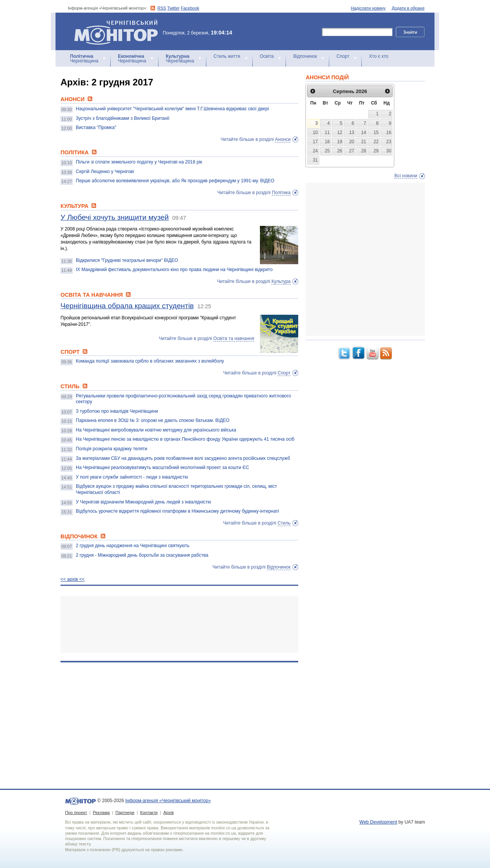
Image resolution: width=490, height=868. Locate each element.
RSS (162, 8)
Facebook (190, 8)
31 (315, 160)
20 (352, 142)
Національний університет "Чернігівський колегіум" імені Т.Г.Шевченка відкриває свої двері (172, 109)
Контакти (149, 812)
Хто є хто (379, 56)
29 (376, 151)
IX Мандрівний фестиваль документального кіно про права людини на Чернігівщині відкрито (174, 270)
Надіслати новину (368, 8)
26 (340, 151)
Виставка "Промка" (96, 128)
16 (389, 132)
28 (363, 151)
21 (363, 142)
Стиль (284, 523)
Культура (281, 281)
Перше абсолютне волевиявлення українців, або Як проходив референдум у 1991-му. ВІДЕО (175, 181)
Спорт (343, 56)
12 (340, 132)
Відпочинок (305, 56)
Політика (281, 193)
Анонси (283, 139)
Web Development (378, 822)
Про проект (76, 812)
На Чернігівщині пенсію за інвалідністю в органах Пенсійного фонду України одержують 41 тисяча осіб (185, 439)
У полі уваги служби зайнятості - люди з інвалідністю (132, 477)
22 (376, 142)
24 (315, 151)
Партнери (125, 812)
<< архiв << (73, 579)
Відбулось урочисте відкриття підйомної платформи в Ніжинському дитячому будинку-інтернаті (177, 511)
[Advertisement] (179, 624)
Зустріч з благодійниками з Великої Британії (123, 118)
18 (327, 142)
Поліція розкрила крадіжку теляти (112, 449)
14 (363, 132)
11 (327, 132)
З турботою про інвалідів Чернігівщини (117, 411)
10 (315, 132)
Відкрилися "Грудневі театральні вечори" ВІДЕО (127, 260)
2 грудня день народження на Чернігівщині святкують (133, 546)
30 (389, 151)
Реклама (101, 812)
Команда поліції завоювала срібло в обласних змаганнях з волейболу (150, 361)
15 (376, 132)
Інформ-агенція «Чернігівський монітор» (119, 31)
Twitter (173, 8)
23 (389, 142)
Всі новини (406, 176)
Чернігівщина (84, 59)
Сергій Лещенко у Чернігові (105, 172)
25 (327, 151)
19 (340, 142)
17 (315, 142)
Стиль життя (227, 56)
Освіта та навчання (234, 338)
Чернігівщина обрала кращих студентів (127, 306)
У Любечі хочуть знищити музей (115, 217)
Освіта (267, 56)
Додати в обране (408, 8)
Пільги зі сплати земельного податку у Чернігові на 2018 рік (139, 162)
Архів (169, 812)
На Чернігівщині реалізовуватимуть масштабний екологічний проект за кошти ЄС (163, 468)
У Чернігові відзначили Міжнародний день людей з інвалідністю (144, 502)
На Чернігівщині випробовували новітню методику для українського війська (156, 430)
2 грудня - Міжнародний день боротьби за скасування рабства (142, 555)
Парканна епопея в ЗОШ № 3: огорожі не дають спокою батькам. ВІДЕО (153, 420)
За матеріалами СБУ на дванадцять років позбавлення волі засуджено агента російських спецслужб (183, 458)
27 (352, 151)
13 (352, 132)
